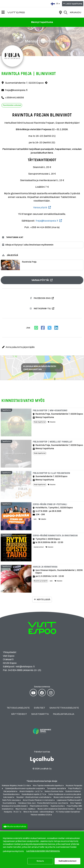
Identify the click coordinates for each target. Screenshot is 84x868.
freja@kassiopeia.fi (16, 90)
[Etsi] (66, 12)
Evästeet (40, 708)
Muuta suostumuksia (17, 827)
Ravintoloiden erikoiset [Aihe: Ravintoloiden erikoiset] (12, 105)
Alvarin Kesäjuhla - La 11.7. (30, 792)
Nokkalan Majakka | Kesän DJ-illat (16, 786)
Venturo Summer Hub (53, 792)
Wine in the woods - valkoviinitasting (38, 812)
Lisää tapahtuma (74, 4)
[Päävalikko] (3, 12)
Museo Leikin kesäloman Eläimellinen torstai (56, 809)
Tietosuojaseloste (18, 708)
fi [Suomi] (56, 3)
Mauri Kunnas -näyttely (25, 809)
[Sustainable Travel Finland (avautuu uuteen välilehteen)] (42, 736)
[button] (42, 347)
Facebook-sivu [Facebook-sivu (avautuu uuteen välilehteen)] (40, 298)
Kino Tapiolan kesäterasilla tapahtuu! (48, 786)
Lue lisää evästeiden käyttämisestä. (43, 851)
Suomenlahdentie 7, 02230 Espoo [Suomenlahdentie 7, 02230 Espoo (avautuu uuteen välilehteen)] (24, 83)
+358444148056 (14, 98)
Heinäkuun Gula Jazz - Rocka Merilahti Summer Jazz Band (43, 803)
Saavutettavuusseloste (64, 708)
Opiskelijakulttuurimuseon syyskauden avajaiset (24, 789)
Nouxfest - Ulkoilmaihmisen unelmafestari (33, 797)
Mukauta (40, 861)
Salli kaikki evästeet (67, 861)
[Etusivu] (16, 12)
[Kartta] (60, 12)
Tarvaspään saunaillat (56, 789)
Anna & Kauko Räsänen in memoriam (38, 800)
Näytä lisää (44, 600)
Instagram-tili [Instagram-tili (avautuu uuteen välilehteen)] (40, 309)
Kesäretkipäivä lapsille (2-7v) (33, 794)
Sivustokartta (40, 714)
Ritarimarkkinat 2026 (39, 806)
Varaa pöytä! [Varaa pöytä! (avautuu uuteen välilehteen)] (40, 280)
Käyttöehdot (19, 714)
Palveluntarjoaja (64, 714)
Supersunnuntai (57, 806)
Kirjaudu (75, 12)
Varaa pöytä (40, 207)
